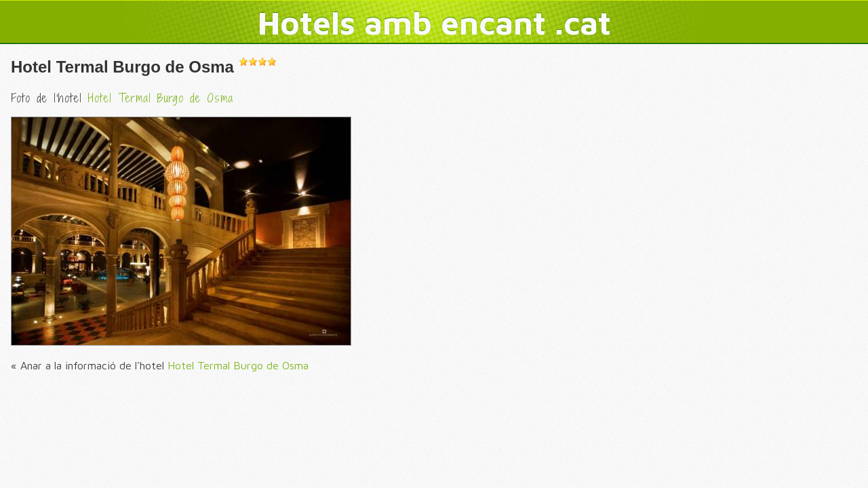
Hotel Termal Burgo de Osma (122, 67)
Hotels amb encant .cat (434, 22)
